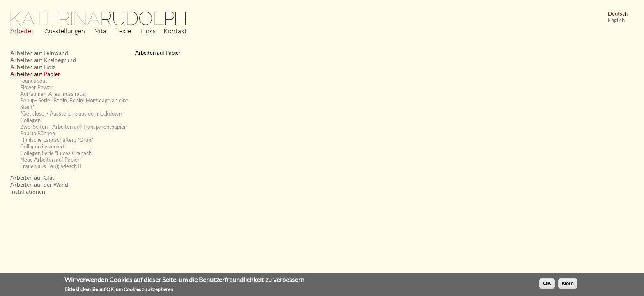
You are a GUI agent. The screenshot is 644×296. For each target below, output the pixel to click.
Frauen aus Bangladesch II (51, 166)
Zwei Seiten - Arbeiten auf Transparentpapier (73, 127)
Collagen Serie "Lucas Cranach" (57, 153)
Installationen (28, 191)
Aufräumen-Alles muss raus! (53, 94)
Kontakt (175, 31)
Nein (568, 285)
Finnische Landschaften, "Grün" (57, 140)
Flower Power (36, 87)
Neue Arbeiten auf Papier (50, 160)
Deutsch (618, 14)
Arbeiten (23, 31)
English (616, 20)
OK (547, 285)
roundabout (34, 81)
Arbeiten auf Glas (32, 177)
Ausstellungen (65, 31)
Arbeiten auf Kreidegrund (43, 60)
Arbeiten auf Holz (33, 67)
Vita (101, 31)
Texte (124, 31)
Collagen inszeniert (43, 146)
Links (148, 31)
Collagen (30, 120)
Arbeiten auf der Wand (39, 184)
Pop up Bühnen (38, 133)
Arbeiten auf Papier (35, 74)
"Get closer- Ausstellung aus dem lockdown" (72, 113)
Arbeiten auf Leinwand (39, 53)
